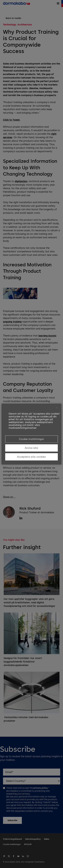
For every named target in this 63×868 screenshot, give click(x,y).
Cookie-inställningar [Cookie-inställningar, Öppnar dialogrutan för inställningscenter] (32, 439)
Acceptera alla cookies (31, 457)
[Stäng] (57, 408)
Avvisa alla (32, 448)
